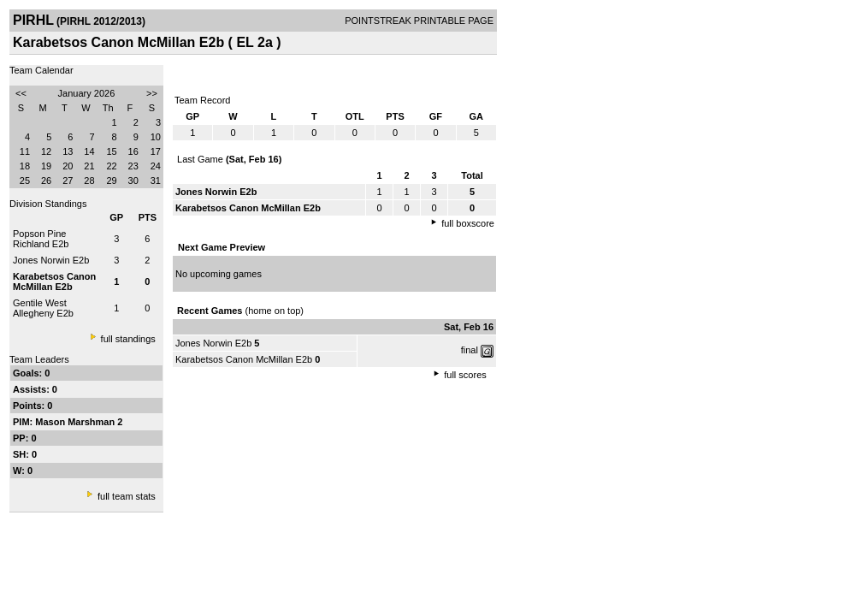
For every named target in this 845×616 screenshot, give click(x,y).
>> (152, 93)
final (470, 350)
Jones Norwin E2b (51, 260)
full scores (465, 375)
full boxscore (468, 223)
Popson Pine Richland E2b (41, 239)
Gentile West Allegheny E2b (43, 308)
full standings (128, 339)
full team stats (127, 496)
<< (21, 93)
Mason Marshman (76, 422)
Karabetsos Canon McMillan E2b (244, 359)
